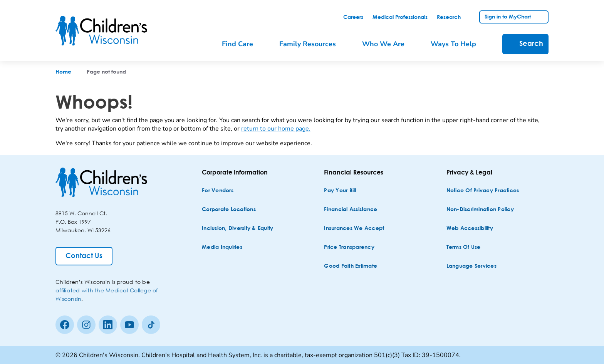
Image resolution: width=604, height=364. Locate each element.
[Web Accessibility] (470, 229)
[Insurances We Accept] (354, 229)
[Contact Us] (84, 256)
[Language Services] (471, 266)
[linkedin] (108, 325)
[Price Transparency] (349, 247)
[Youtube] (129, 325)
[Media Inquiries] (222, 247)
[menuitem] (243, 44)
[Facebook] (65, 325)
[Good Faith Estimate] (351, 266)
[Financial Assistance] (351, 210)
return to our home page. (276, 129)
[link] (353, 17)
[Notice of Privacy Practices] (483, 191)
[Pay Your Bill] (340, 191)
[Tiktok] (151, 325)
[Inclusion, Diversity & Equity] (237, 229)
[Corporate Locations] (229, 210)
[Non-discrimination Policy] (480, 210)
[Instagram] (86, 325)
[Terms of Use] (464, 247)
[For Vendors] (218, 191)
